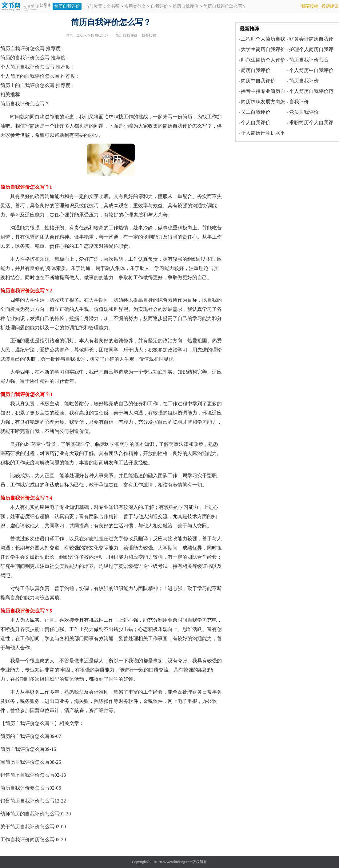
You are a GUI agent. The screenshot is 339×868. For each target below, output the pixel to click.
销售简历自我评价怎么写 (27, 775)
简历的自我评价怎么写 (25, 736)
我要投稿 (310, 6)
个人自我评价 (256, 123)
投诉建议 (330, 6)
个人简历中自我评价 (311, 70)
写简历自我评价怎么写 (25, 762)
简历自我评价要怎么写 (25, 788)
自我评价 (159, 7)
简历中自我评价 (258, 81)
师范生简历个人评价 (263, 60)
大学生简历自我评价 (263, 49)
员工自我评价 (256, 112)
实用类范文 (135, 7)
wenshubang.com (180, 862)
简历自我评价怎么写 (22, 749)
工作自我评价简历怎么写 (27, 840)
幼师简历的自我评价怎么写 (30, 814)
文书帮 (113, 7)
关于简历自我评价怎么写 (27, 827)
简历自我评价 (67, 6)
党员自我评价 (304, 112)
